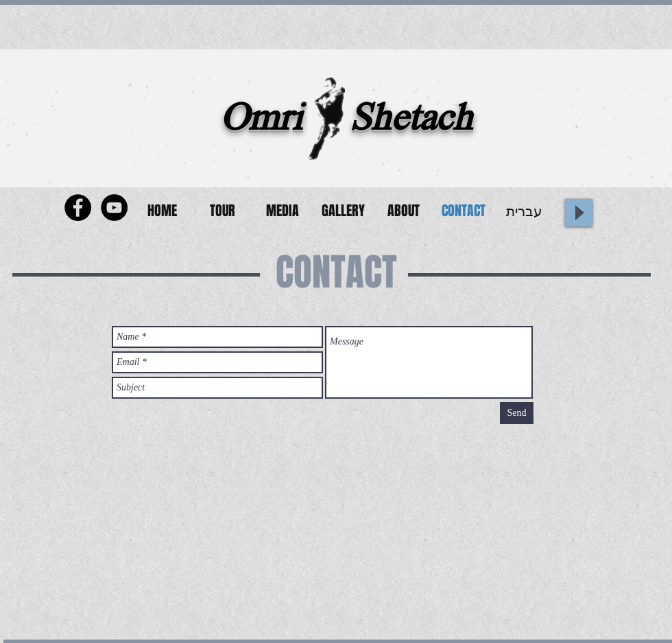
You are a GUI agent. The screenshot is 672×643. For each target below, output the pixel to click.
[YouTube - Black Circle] (114, 208)
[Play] (579, 213)
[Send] (517, 413)
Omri (261, 121)
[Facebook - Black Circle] (78, 208)
